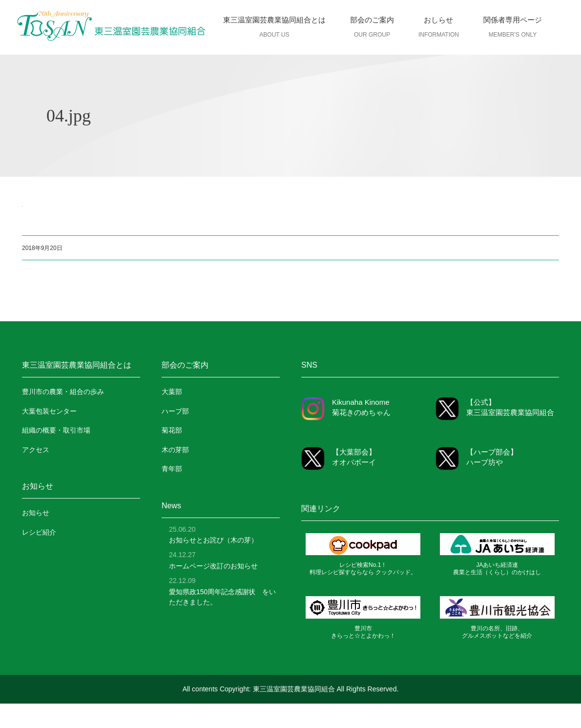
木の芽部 (175, 450)
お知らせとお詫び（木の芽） (213, 540)
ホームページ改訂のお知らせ (213, 566)
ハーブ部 (175, 411)
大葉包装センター (49, 411)
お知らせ (36, 513)
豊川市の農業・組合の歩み (63, 392)
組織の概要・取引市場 (56, 430)
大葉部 (172, 392)
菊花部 (172, 430)
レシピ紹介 (39, 532)
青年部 (172, 469)
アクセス (36, 450)
